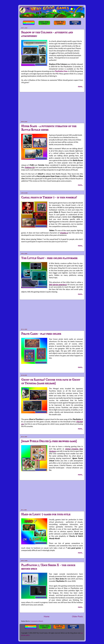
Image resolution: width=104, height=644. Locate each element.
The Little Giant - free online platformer (49, 258)
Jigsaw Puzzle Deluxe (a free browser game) (49, 441)
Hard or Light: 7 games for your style (46, 514)
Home (47, 616)
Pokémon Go (29, 167)
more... (80, 86)
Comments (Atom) (37, 621)
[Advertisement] (52, 107)
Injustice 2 (64, 233)
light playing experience (58, 285)
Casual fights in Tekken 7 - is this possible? (49, 197)
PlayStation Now (61, 71)
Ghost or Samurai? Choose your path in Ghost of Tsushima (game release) (51, 381)
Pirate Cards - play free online (41, 334)
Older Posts (77, 616)
